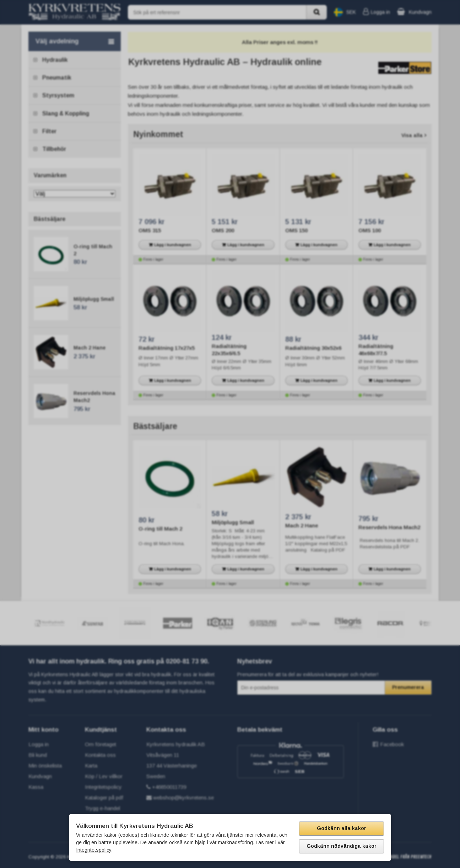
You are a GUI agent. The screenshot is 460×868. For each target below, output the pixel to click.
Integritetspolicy (94, 850)
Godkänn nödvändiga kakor (342, 846)
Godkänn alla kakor (342, 828)
